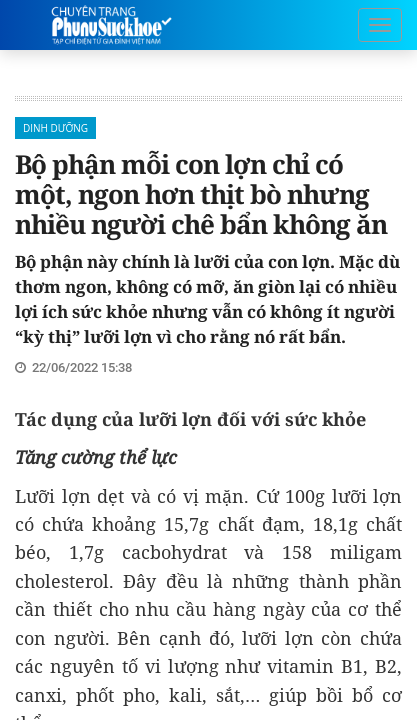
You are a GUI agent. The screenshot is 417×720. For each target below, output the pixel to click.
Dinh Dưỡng (55, 128)
